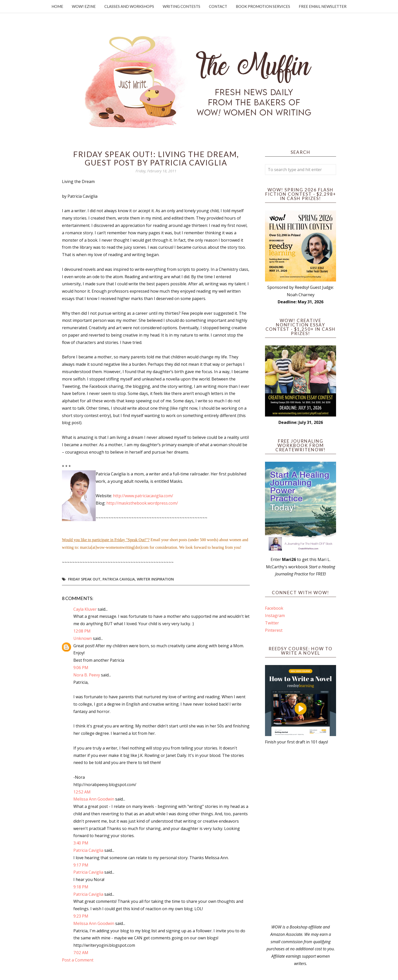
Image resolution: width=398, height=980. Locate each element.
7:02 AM (81, 953)
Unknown (83, 638)
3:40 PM (81, 843)
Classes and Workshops (129, 6)
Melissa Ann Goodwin (94, 799)
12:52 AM (82, 792)
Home (57, 6)
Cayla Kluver (85, 609)
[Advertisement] (301, 835)
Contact (218, 6)
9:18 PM (81, 887)
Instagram (275, 616)
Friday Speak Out (84, 579)
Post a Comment (78, 960)
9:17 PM (81, 865)
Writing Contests (181, 6)
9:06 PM (81, 668)
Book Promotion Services (263, 6)
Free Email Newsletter (323, 6)
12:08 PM (82, 631)
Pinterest (274, 630)
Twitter (272, 623)
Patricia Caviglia (119, 579)
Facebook (274, 608)
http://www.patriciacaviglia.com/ (143, 496)
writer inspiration (155, 579)
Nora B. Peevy (87, 675)
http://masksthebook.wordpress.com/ (142, 503)
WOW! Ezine (84, 6)
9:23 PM (81, 916)
